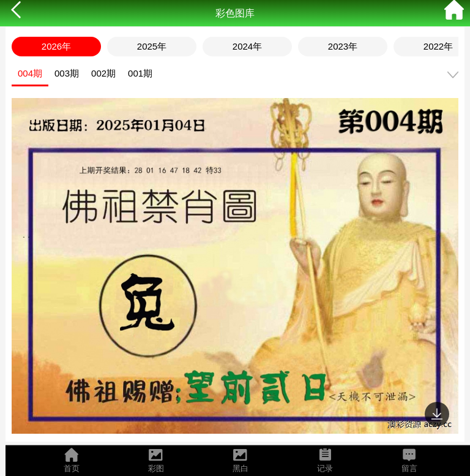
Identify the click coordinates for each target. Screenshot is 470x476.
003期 (67, 73)
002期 (103, 73)
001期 (140, 73)
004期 (30, 73)
